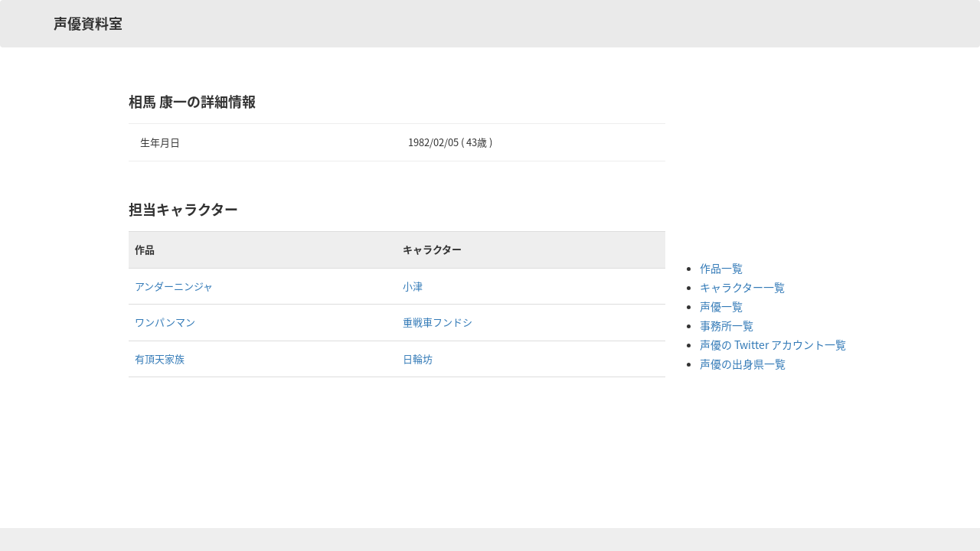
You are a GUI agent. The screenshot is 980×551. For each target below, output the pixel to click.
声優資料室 (88, 23)
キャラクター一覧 (742, 287)
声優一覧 (721, 306)
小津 (413, 286)
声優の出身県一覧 (743, 364)
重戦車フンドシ (438, 322)
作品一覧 (721, 268)
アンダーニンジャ (174, 286)
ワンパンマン (165, 322)
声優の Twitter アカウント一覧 (773, 344)
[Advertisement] (761, 168)
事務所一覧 (727, 325)
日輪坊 (418, 359)
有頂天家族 (160, 359)
